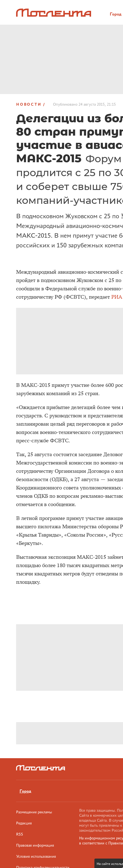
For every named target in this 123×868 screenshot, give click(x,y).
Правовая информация (35, 845)
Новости (29, 104)
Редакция (24, 823)
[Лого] (54, 13)
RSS (20, 834)
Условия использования (36, 856)
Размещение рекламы (34, 812)
